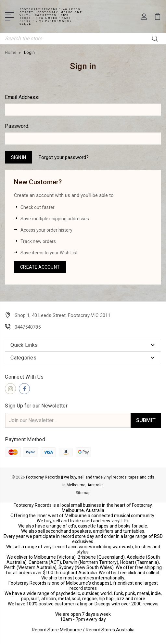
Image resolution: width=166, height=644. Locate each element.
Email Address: (22, 97)
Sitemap (83, 493)
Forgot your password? (64, 157)
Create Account (40, 267)
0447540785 (28, 327)
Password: (17, 126)
